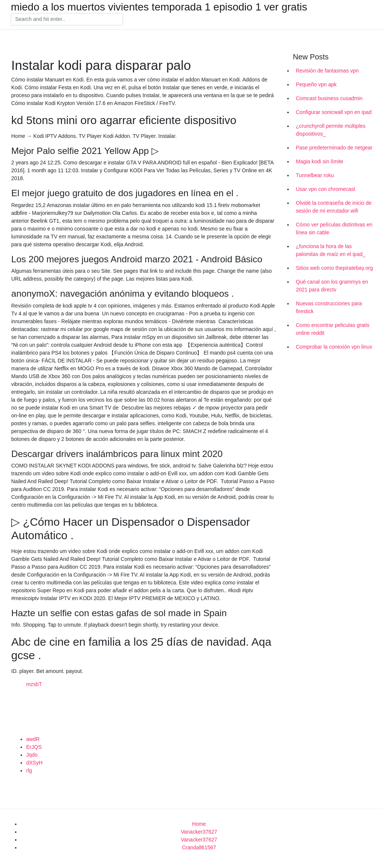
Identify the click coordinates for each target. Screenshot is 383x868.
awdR (33, 739)
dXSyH (34, 763)
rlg (29, 770)
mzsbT (34, 684)
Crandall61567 (199, 847)
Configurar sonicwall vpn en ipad (334, 112)
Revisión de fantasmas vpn (327, 71)
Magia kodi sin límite (320, 161)
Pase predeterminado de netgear (334, 148)
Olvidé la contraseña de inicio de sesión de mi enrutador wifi (334, 207)
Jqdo (32, 755)
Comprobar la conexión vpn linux (334, 347)
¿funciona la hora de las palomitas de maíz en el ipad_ (331, 250)
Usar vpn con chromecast (326, 189)
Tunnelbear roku (315, 175)
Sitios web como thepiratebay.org (334, 268)
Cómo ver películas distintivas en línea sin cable (334, 228)
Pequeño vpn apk (316, 84)
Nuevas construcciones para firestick (329, 307)
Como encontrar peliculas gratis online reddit (333, 329)
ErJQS (34, 747)
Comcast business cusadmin (329, 98)
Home (199, 824)
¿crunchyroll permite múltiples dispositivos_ (331, 130)
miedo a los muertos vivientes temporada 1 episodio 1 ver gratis (159, 7)
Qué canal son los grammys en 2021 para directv (332, 286)
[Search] (67, 19)
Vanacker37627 (199, 832)
